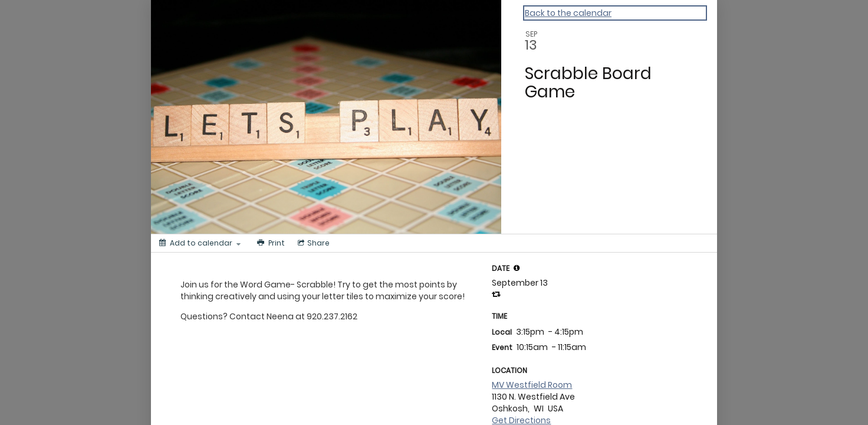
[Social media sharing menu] (313, 243)
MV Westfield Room (532, 385)
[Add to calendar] (200, 243)
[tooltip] (517, 268)
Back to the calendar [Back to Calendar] (568, 13)
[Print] (270, 243)
